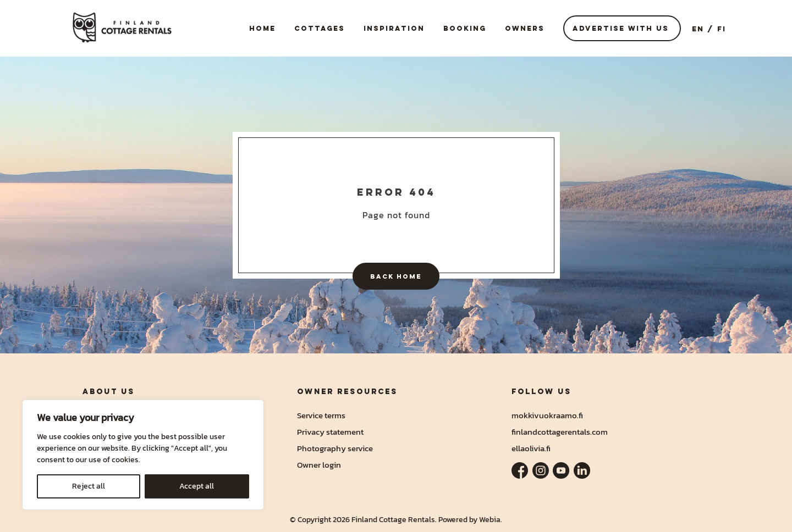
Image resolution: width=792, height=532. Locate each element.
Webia (490, 520)
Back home (396, 276)
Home (262, 28)
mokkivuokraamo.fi (547, 415)
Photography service (335, 448)
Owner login (319, 465)
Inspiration (394, 28)
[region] (143, 455)
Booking (465, 28)
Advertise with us (621, 28)
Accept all (197, 486)
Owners (525, 28)
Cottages (320, 28)
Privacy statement (330, 432)
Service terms (321, 415)
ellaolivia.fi (531, 448)
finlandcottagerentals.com (560, 432)
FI (722, 29)
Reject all (89, 486)
